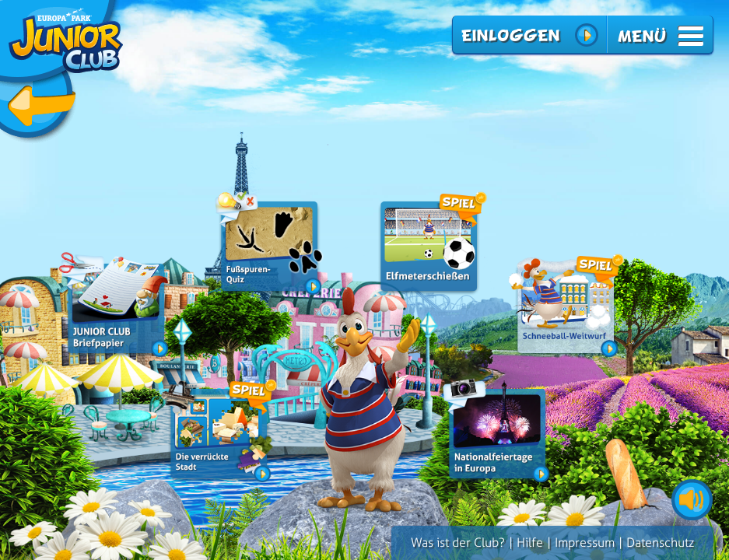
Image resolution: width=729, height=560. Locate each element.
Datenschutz (660, 542)
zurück (62, 72)
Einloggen (510, 35)
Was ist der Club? (458, 542)
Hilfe (530, 542)
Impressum (585, 542)
